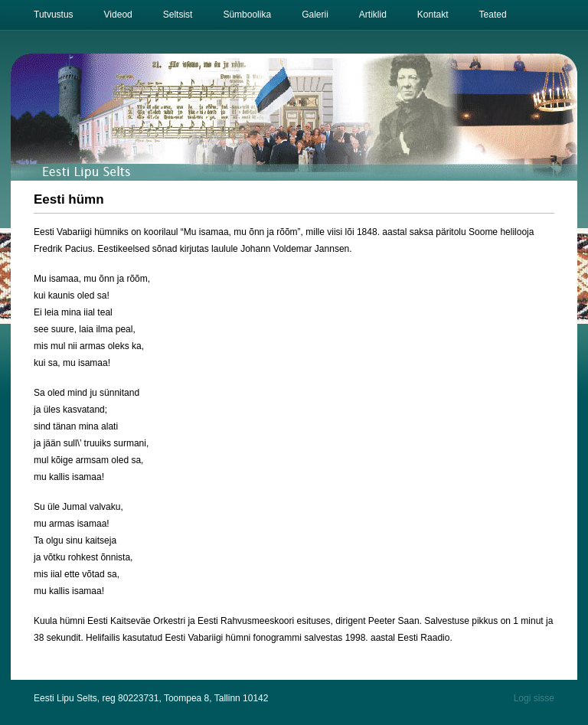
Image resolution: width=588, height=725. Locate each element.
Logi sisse (534, 698)
